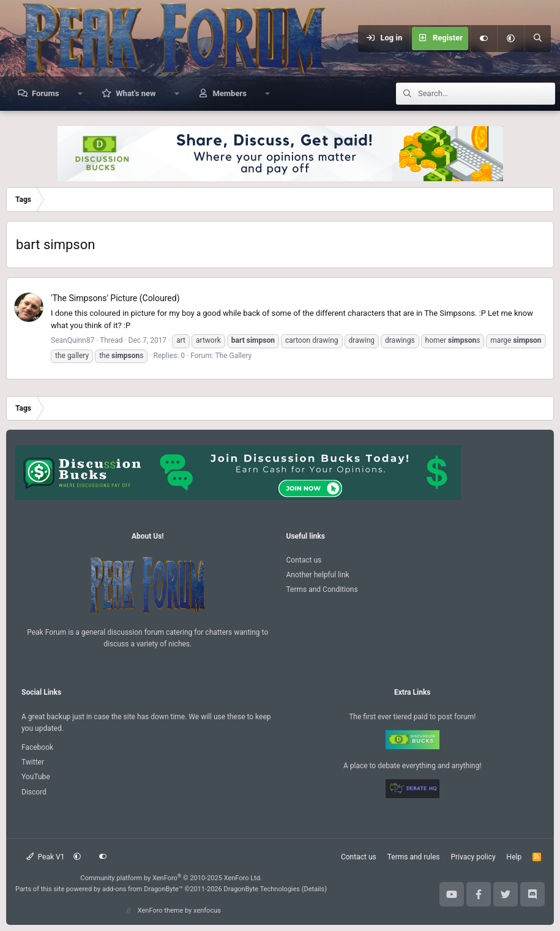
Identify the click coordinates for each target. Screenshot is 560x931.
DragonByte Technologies (262, 889)
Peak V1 (45, 857)
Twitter (33, 762)
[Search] (537, 39)
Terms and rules (414, 857)
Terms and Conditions (322, 589)
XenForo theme (161, 910)
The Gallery (233, 356)
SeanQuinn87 (73, 340)
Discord (34, 792)
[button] (510, 39)
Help (514, 857)
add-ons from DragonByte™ (143, 889)
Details (315, 889)
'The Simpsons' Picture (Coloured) (115, 298)
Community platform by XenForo (171, 878)
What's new (136, 93)
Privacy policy (473, 857)
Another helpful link (318, 575)
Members (229, 93)
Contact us (304, 560)
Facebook (37, 747)
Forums (45, 93)
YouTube (36, 777)
